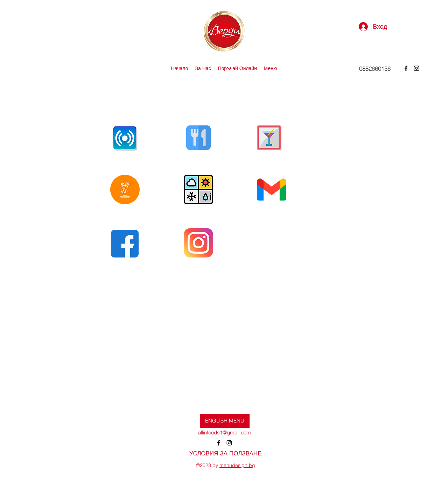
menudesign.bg (237, 465)
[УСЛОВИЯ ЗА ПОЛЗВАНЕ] (225, 453)
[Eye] (125, 138)
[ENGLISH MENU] (225, 421)
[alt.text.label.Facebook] (406, 68)
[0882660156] (375, 68)
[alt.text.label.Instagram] (416, 68)
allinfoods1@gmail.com (225, 432)
